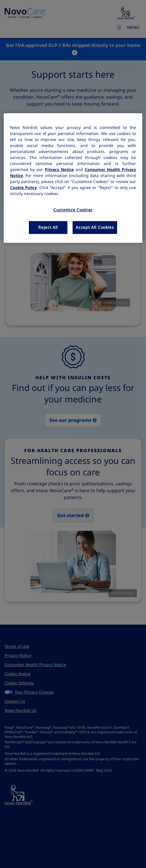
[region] (73, 178)
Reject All (48, 227)
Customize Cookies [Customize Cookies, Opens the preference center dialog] (73, 210)
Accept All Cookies (95, 227)
